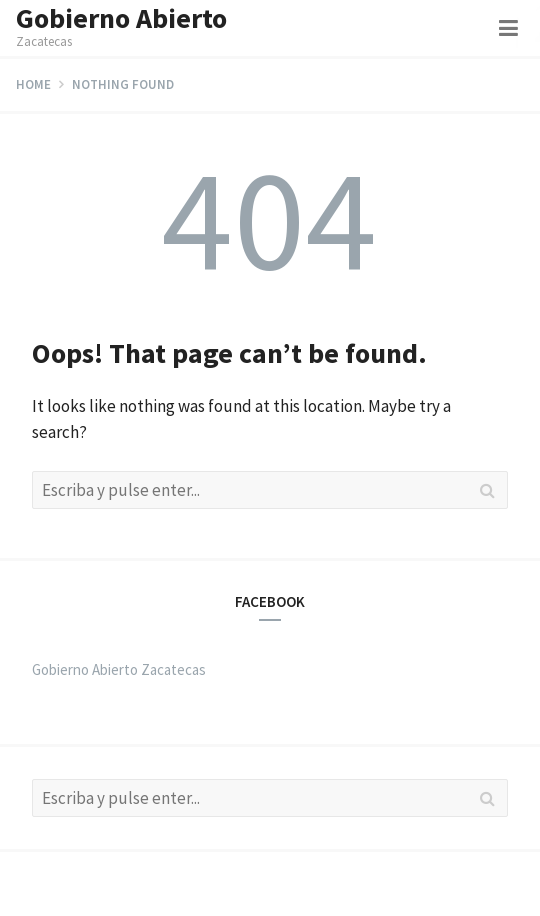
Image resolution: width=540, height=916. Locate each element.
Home (33, 84)
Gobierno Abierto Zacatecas (119, 669)
